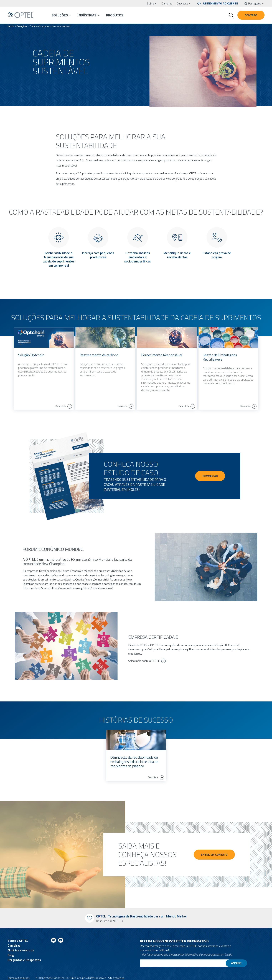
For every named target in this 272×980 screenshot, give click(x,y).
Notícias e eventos (21, 950)
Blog (11, 955)
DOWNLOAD (210, 476)
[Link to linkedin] (54, 941)
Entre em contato (216, 855)
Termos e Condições (19, 978)
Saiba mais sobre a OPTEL (144, 661)
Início (11, 26)
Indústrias (87, 15)
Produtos (115, 15)
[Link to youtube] (61, 941)
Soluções (60, 15)
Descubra (182, 3)
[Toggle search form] (231, 15)
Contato (251, 15)
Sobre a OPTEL (18, 941)
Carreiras (167, 3)
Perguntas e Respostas (24, 960)
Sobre (150, 3)
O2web (120, 978)
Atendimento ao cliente (220, 3)
